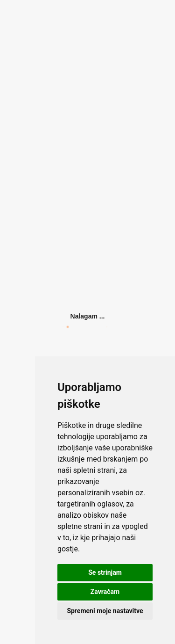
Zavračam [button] (105, 592)
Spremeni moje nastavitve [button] (105, 611)
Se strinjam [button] (105, 572)
